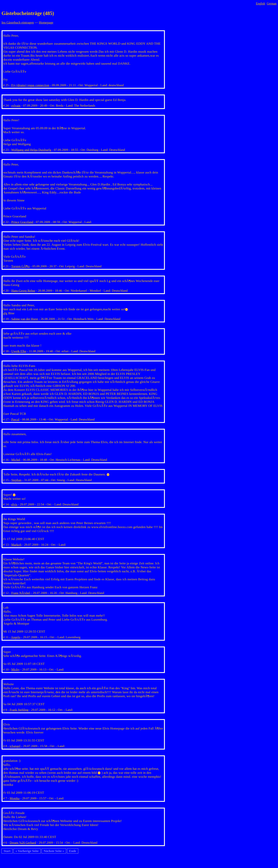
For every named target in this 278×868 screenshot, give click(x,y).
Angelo (16, 637)
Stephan (16, 480)
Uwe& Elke (19, 351)
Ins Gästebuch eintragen (18, 22)
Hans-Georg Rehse (23, 291)
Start (7, 851)
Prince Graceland (22, 222)
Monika (15, 798)
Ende (73, 851)
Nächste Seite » (54, 851)
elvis (14, 504)
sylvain (16, 106)
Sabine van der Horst (25, 319)
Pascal (15, 419)
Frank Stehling (19, 710)
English (261, 4)
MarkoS (16, 545)
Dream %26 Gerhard (23, 843)
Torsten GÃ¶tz (21, 266)
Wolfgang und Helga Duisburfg (31, 150)
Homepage (46, 22)
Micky (15, 670)
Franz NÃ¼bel (21, 593)
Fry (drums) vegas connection (30, 85)
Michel (16, 460)
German (272, 4)
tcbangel (15, 746)
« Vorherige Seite (27, 851)
